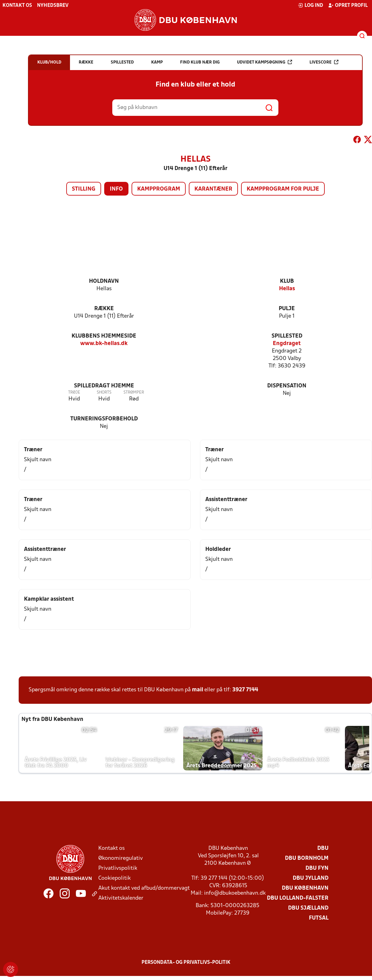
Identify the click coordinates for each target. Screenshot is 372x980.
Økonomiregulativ (121, 858)
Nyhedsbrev (53, 6)
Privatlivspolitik (118, 868)
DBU (323, 848)
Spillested (287, 336)
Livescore (324, 62)
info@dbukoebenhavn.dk (235, 893)
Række (104, 309)
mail (198, 690)
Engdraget (287, 344)
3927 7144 (245, 690)
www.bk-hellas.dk (104, 344)
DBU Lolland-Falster (298, 898)
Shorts (104, 393)
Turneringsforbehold (104, 419)
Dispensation (287, 386)
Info (116, 189)
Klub (287, 281)
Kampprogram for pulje (283, 189)
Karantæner (213, 189)
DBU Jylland (311, 878)
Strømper (134, 393)
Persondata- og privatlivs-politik (186, 963)
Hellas (287, 289)
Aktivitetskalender (121, 898)
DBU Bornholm (307, 858)
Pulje (287, 309)
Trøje (74, 393)
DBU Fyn (317, 868)
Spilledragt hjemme (104, 386)
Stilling (84, 189)
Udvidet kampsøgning (265, 62)
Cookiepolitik (114, 878)
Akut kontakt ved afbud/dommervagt (144, 888)
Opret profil (348, 5)
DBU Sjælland (308, 908)
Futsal (319, 918)
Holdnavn (104, 281)
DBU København (305, 888)
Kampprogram (159, 189)
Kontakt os (17, 6)
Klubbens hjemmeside (104, 336)
